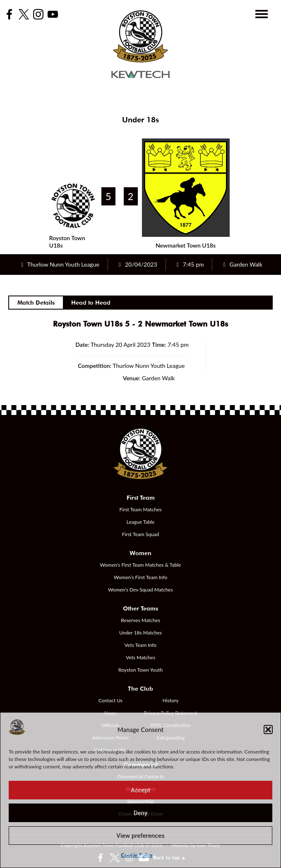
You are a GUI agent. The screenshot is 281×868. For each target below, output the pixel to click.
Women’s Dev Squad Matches (140, 590)
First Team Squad (141, 534)
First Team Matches (140, 509)
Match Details (36, 303)
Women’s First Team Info (141, 577)
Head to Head (91, 303)
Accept (140, 790)
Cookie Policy (137, 855)
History (171, 700)
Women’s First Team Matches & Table (141, 565)
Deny (141, 813)
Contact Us (110, 700)
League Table (141, 522)
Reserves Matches (140, 620)
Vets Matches (140, 657)
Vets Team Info (140, 645)
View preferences (140, 836)
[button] (268, 730)
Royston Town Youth (140, 670)
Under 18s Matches (140, 633)
